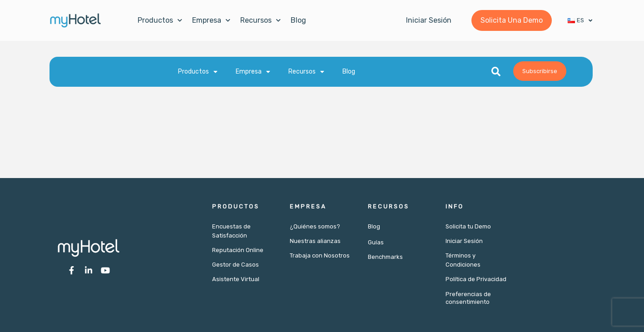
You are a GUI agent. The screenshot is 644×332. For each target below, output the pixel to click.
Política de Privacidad (476, 279)
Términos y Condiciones (463, 260)
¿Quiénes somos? (315, 226)
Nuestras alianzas (315, 241)
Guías (376, 242)
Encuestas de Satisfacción (231, 231)
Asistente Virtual (236, 279)
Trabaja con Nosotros (320, 255)
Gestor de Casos (235, 265)
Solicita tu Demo (468, 226)
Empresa (211, 20)
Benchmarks (385, 257)
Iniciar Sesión (464, 241)
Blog (298, 20)
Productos (160, 20)
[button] (496, 72)
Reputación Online (238, 250)
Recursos (260, 20)
